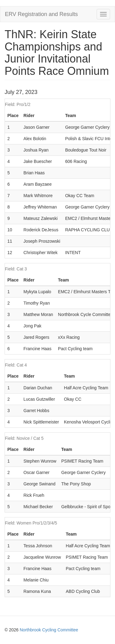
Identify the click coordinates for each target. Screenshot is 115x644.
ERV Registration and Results (41, 14)
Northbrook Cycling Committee (49, 630)
